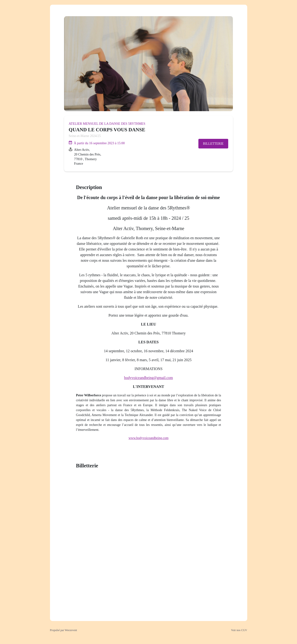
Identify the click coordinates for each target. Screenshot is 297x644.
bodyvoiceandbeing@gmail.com (148, 378)
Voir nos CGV (239, 630)
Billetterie (213, 144)
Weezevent (71, 630)
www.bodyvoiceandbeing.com (148, 438)
